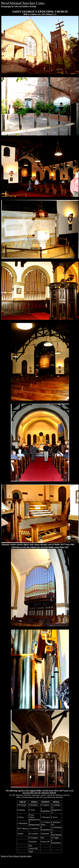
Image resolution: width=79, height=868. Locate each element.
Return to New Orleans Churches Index (16, 856)
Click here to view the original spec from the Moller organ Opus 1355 (40, 547)
